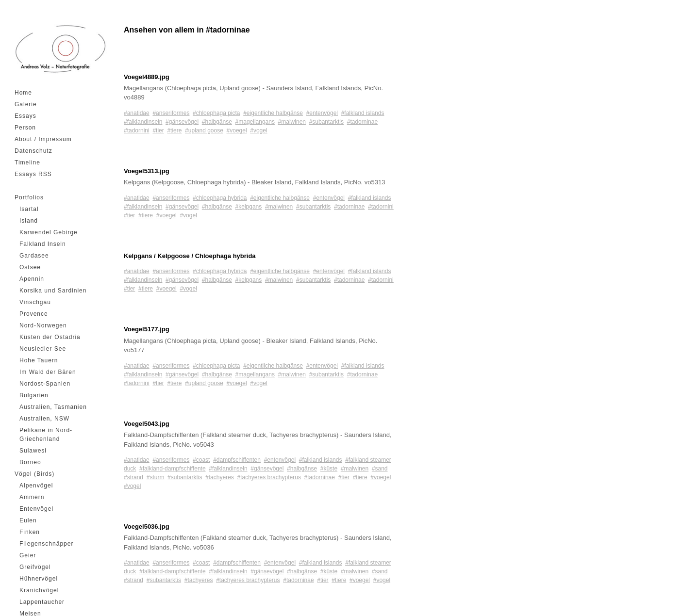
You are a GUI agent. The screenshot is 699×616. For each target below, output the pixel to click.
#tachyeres (220, 477)
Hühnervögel (39, 579)
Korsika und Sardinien (53, 291)
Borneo (30, 462)
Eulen (28, 520)
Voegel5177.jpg (147, 329)
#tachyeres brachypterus (269, 477)
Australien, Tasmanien (53, 407)
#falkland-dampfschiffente (173, 469)
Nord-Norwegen (43, 325)
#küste (329, 469)
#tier (158, 130)
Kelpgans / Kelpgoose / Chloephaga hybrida (190, 256)
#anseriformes (171, 113)
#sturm (156, 477)
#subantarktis (326, 122)
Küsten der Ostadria (50, 337)
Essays (25, 116)
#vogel (258, 130)
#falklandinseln (143, 122)
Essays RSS (33, 174)
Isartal (29, 209)
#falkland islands (363, 113)
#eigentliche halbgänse (273, 113)
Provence (34, 314)
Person (25, 128)
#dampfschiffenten (237, 460)
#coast (201, 460)
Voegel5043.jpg (147, 424)
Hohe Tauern (39, 360)
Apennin (32, 279)
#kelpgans (249, 207)
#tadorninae (362, 122)
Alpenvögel (36, 486)
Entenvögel (36, 509)
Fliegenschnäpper (46, 544)
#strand (133, 477)
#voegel (237, 130)
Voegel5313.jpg (147, 171)
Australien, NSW (44, 419)
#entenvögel (322, 113)
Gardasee (34, 256)
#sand (380, 469)
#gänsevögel (182, 122)
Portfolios (29, 197)
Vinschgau (35, 302)
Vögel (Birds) (34, 474)
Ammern (32, 497)
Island (29, 221)
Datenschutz (33, 151)
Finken (30, 532)
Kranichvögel (39, 590)
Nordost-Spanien (45, 384)
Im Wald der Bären (48, 372)
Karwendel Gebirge (49, 232)
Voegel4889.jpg (147, 77)
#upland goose (204, 130)
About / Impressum (43, 139)
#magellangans (255, 122)
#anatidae (137, 113)
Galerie (26, 104)
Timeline (27, 162)
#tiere (174, 130)
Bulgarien (34, 395)
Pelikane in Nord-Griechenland (46, 435)
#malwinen (292, 122)
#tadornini (137, 130)
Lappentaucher (42, 602)
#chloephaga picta (216, 113)
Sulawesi (33, 451)
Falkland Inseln (43, 244)
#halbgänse (217, 122)
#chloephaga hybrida (220, 198)
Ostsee (30, 267)
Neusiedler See (43, 349)
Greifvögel (35, 567)
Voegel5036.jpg (147, 527)
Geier (28, 555)
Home (23, 93)
